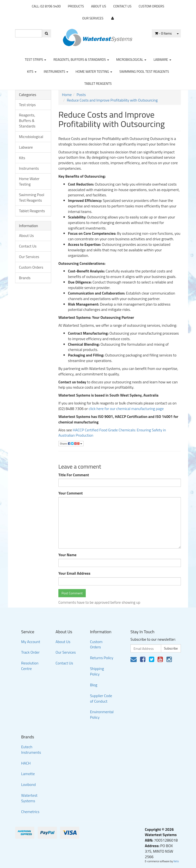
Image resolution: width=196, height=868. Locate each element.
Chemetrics (30, 812)
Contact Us (122, 6)
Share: (71, 443)
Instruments (56, 71)
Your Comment (70, 493)
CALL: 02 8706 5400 (46, 6)
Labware (162, 59)
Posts (81, 95)
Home (67, 95)
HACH (26, 763)
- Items (163, 33)
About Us (98, 6)
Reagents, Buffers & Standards (81, 59)
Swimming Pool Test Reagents (144, 71)
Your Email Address (74, 573)
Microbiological (131, 59)
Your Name (67, 555)
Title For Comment (74, 475)
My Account (31, 642)
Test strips (35, 59)
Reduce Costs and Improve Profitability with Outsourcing (112, 100)
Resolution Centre (30, 666)
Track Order (30, 652)
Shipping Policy (97, 671)
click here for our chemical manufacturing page (126, 409)
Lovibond (28, 784)
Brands (25, 278)
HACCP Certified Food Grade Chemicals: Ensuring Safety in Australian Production (112, 433)
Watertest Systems (29, 798)
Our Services (93, 18)
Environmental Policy (102, 714)
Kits (32, 71)
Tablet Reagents (98, 83)
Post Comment (72, 593)
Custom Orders (151, 6)
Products (76, 6)
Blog (94, 685)
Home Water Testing (94, 71)
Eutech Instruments (31, 750)
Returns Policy (102, 658)
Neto (176, 861)
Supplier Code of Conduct (101, 698)
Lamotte (28, 774)
